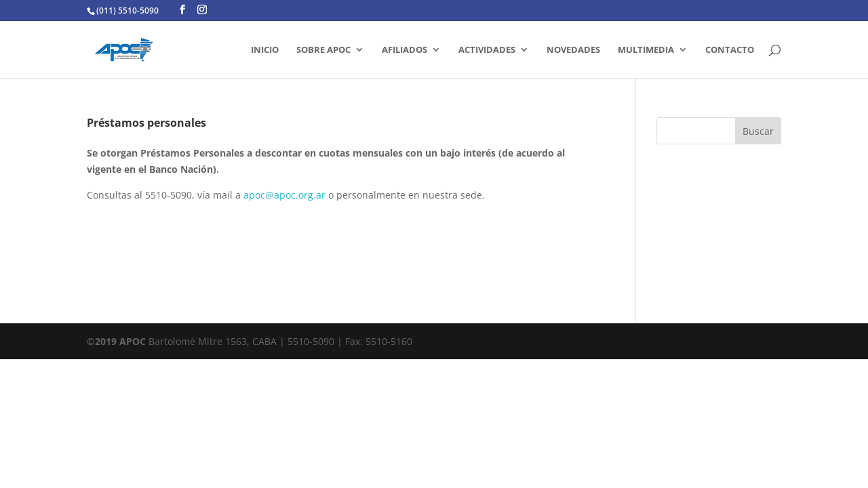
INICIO (265, 50)
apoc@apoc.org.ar (284, 195)
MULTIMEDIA (646, 50)
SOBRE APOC (323, 50)
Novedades (573, 50)
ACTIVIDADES (487, 50)
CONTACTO (730, 50)
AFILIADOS (405, 50)
